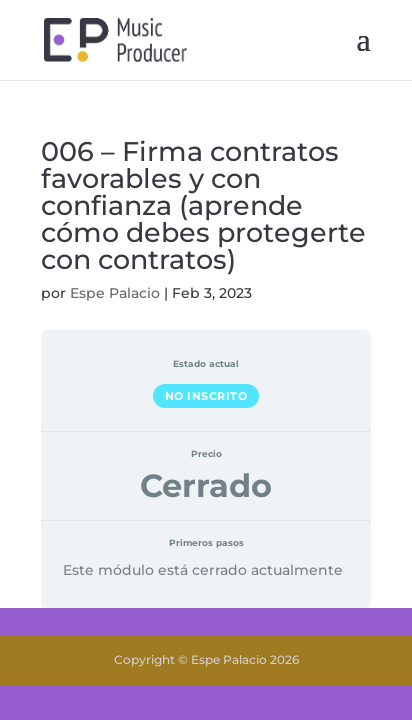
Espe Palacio (115, 293)
